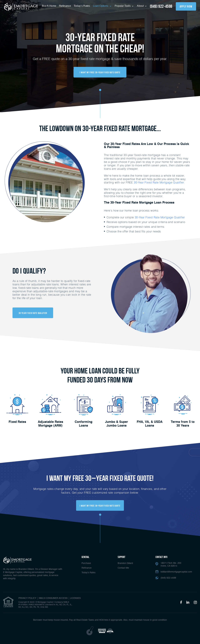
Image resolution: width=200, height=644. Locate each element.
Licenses (75, 598)
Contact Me (123, 568)
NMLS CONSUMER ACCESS (53, 598)
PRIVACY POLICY (27, 598)
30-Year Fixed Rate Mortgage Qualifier (160, 217)
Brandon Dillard (125, 563)
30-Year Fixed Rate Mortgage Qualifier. (159, 182)
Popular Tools (123, 6)
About (141, 6)
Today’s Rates (82, 6)
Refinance (65, 6)
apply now (186, 6)
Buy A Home (49, 6)
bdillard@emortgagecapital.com (176, 572)
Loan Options (101, 6)
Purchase (86, 563)
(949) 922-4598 (161, 6)
